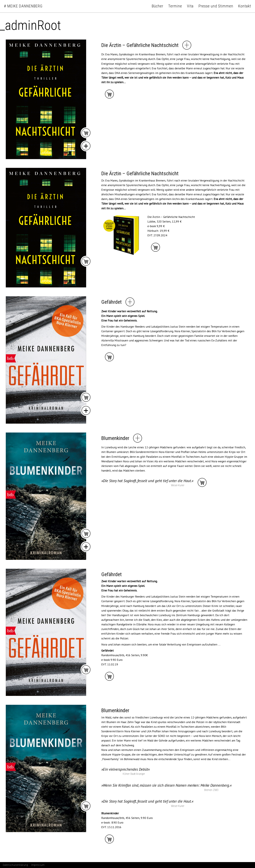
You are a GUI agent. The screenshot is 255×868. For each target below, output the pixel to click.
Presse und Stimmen (216, 6)
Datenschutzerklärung (15, 865)
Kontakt (245, 6)
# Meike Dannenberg (23, 6)
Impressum (38, 865)
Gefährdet (112, 302)
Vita (190, 6)
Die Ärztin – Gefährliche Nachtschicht (140, 45)
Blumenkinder (115, 438)
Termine (175, 6)
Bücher (157, 6)
